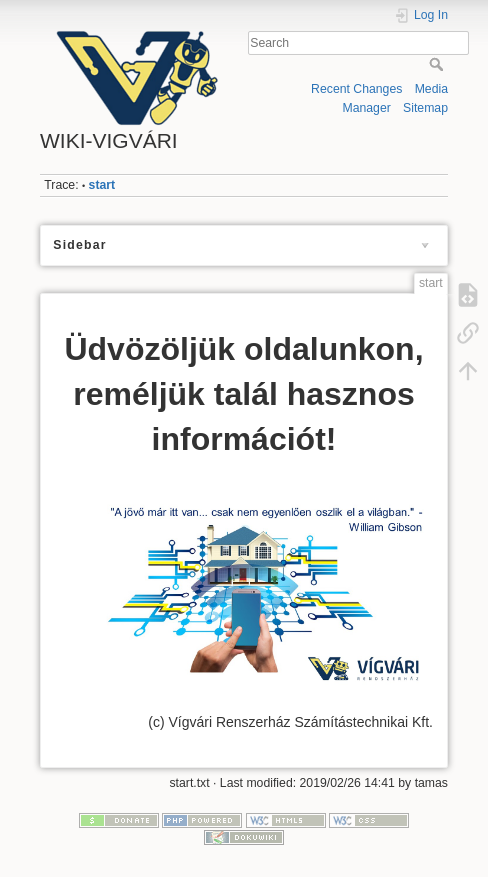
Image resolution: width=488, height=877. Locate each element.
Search (438, 64)
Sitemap (425, 108)
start (102, 185)
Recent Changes (356, 89)
